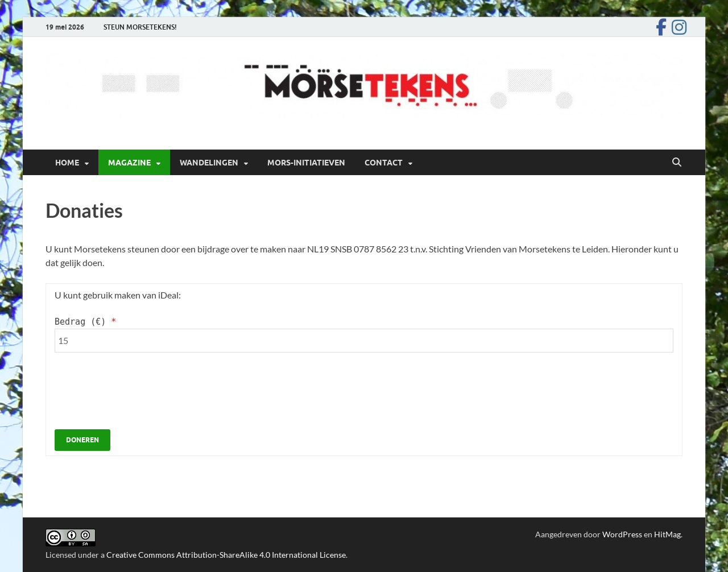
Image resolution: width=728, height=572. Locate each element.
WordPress (622, 534)
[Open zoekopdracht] (677, 163)
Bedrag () (85, 322)
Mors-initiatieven (306, 163)
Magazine (129, 163)
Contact (384, 163)
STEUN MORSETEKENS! (140, 27)
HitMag (667, 534)
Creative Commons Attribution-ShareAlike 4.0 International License (226, 555)
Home (67, 163)
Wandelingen (209, 163)
